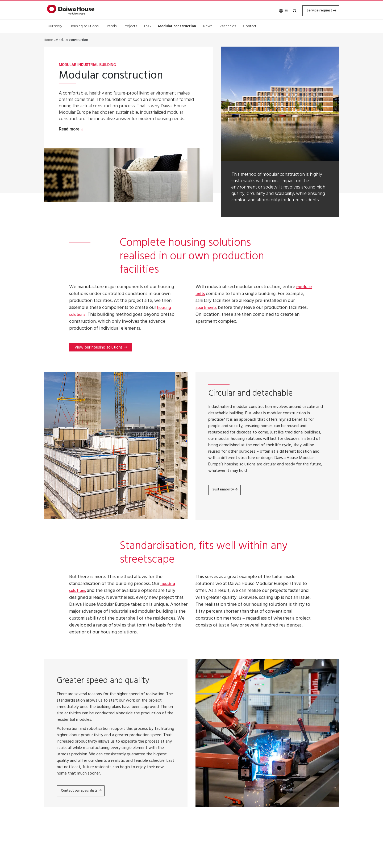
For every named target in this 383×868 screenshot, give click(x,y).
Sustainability (226, 490)
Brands (111, 25)
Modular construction (177, 25)
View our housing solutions (99, 348)
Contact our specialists (84, 791)
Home (48, 40)
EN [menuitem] (279, 10)
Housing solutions (84, 25)
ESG (147, 25)
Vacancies (228, 25)
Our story (55, 25)
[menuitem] (278, 10)
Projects (130, 25)
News (208, 25)
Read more (69, 129)
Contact (250, 25)
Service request (315, 10)
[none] (278, 10)
